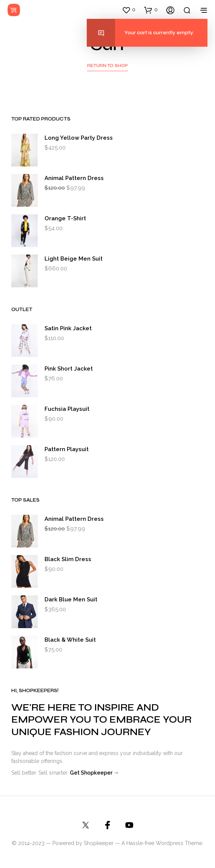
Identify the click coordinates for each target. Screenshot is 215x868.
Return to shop (107, 66)
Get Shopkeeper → (94, 773)
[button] (129, 10)
